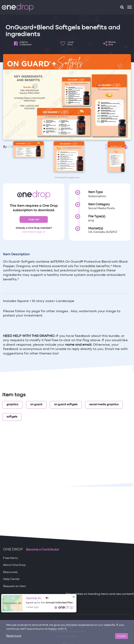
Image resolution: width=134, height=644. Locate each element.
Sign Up (34, 219)
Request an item (15, 586)
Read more (14, 636)
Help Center (11, 579)
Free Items (10, 558)
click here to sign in (34, 232)
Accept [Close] (121, 636)
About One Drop (14, 565)
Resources (10, 572)
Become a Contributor (43, 550)
